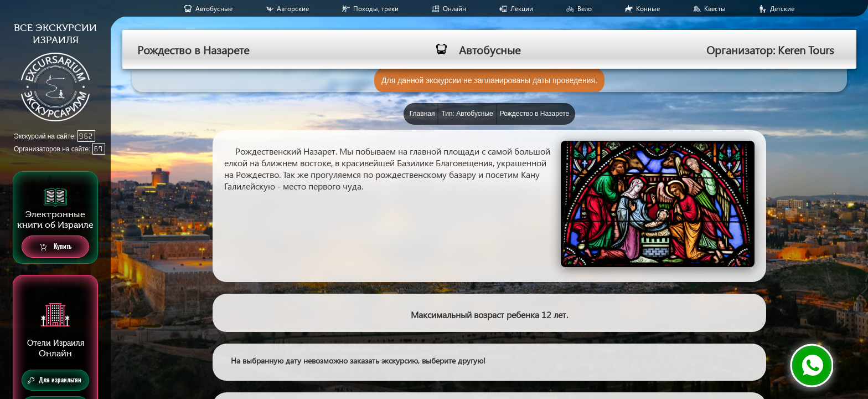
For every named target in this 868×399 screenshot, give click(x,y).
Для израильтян (55, 380)
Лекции (522, 9)
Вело (585, 9)
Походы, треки (376, 9)
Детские (782, 9)
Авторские (293, 9)
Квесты (715, 9)
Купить (56, 247)
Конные (648, 9)
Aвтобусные (214, 9)
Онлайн (454, 9)
